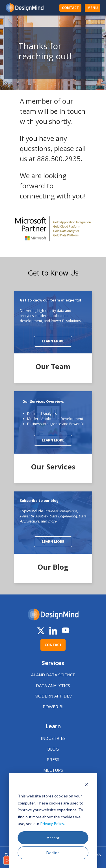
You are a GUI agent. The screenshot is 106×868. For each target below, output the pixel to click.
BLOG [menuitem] (53, 749)
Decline (53, 853)
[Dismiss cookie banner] (86, 785)
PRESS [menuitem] (53, 759)
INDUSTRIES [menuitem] (53, 738)
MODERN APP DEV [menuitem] (53, 696)
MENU (93, 8)
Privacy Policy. (52, 824)
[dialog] (53, 821)
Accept (53, 838)
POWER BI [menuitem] (53, 707)
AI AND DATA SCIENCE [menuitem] (53, 675)
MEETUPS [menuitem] (53, 770)
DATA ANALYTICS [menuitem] (53, 685)
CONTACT (70, 8)
